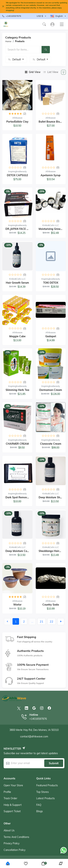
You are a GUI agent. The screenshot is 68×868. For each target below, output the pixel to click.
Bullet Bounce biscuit (51, 122)
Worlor (17, 605)
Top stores (43, 792)
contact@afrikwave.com (34, 736)
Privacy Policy (12, 843)
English (57, 16)
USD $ (40, 16)
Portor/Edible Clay (17, 122)
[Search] (46, 50)
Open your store (13, 785)
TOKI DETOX (51, 283)
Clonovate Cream (51, 444)
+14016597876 (12, 16)
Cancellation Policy (15, 850)
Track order (10, 798)
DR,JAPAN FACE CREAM (21, 229)
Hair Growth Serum (17, 283)
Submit (54, 763)
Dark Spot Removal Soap (21, 497)
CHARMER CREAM (17, 444)
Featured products (47, 785)
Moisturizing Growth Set (53, 229)
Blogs (40, 811)
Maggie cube (17, 336)
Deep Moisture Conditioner (22, 551)
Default (17, 59)
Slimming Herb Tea (17, 390)
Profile (7, 792)
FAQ (39, 805)
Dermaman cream (51, 390)
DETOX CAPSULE (17, 175)
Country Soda (51, 605)
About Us (9, 830)
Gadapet (51, 336)
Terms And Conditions (16, 837)
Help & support (13, 805)
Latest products (46, 798)
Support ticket (12, 811)
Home (8, 41)
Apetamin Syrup (51, 175)
